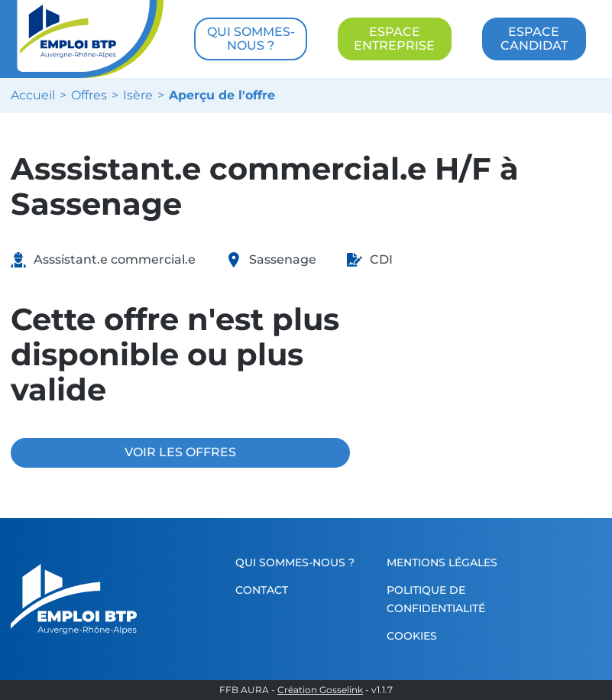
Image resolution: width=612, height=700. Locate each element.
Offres (89, 96)
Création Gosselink (320, 690)
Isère (138, 96)
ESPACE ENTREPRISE (394, 39)
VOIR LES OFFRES (180, 452)
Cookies (412, 636)
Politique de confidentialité (436, 599)
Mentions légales (442, 562)
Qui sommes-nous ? (295, 562)
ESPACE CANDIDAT (534, 39)
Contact (262, 590)
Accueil (33, 96)
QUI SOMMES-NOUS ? (251, 39)
